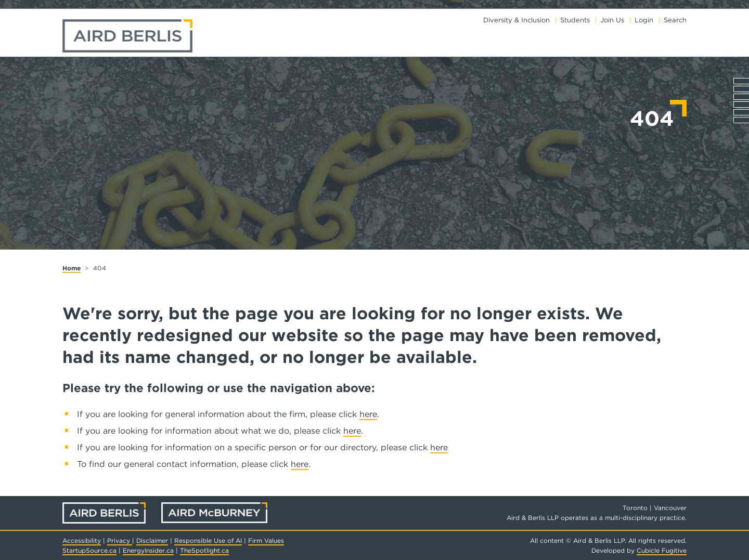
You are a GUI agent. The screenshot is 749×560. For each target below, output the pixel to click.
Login (644, 20)
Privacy (120, 541)
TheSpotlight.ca (204, 550)
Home (72, 268)
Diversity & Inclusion (516, 20)
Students (575, 20)
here (368, 414)
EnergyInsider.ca (148, 550)
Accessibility (82, 541)
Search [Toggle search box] (675, 20)
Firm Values (266, 541)
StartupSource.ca (89, 550)
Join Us (612, 20)
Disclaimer (152, 541)
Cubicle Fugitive (662, 550)
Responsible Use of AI (208, 541)
